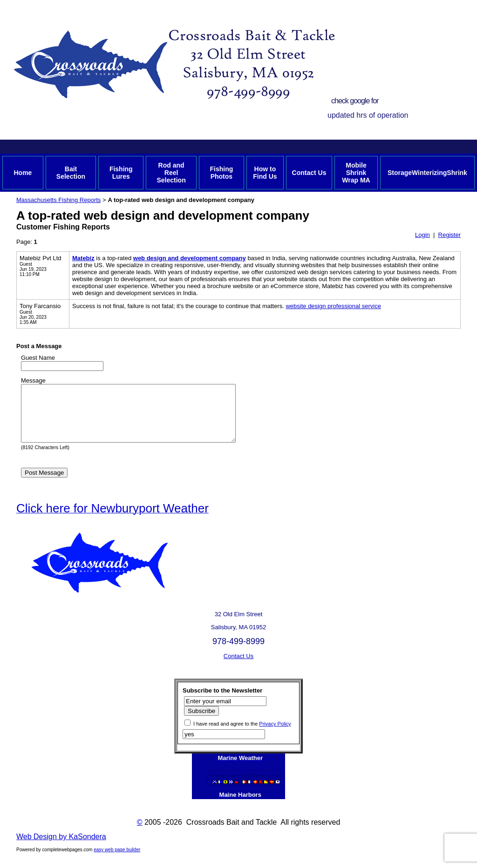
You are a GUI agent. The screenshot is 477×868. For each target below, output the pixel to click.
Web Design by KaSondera (61, 848)
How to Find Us (265, 173)
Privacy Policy (275, 735)
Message (33, 380)
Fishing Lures (121, 173)
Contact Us (309, 173)
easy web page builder (117, 861)
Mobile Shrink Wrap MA (356, 173)
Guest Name (38, 358)
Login (422, 235)
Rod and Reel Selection (171, 173)
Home (23, 173)
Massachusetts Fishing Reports (58, 200)
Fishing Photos (221, 173)
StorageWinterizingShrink (427, 173)
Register (450, 235)
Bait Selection (71, 173)
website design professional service (333, 306)
